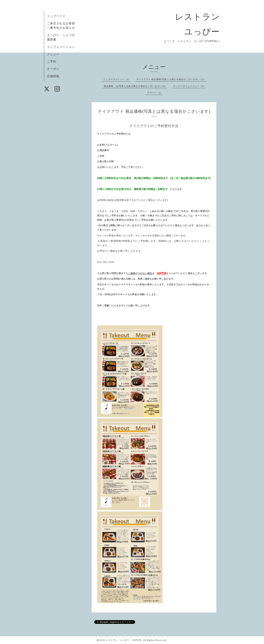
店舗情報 (53, 76)
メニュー (53, 54)
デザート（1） (155, 93)
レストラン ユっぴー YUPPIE (124, 640)
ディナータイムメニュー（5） (189, 86)
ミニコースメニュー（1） (117, 79)
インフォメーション (61, 47)
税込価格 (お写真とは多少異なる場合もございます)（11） (135, 86)
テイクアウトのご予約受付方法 (154, 126)
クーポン (53, 69)
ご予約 (52, 61)
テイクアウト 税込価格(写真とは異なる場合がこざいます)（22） (171, 79)
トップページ (56, 16)
